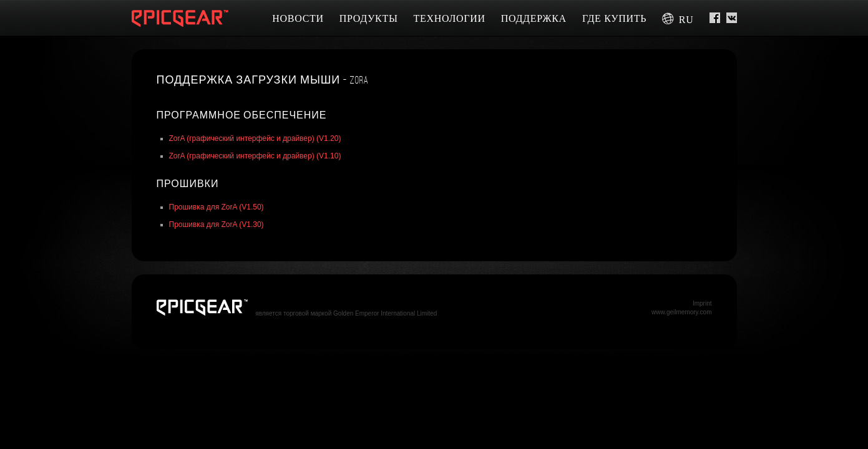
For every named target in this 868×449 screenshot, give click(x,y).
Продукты (369, 18)
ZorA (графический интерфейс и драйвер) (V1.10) (255, 156)
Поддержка (534, 18)
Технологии (450, 18)
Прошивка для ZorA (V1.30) (217, 224)
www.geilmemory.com (682, 312)
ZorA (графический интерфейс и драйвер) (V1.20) (255, 138)
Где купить (614, 18)
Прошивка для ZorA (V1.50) (217, 207)
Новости (298, 18)
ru (678, 20)
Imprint (702, 303)
